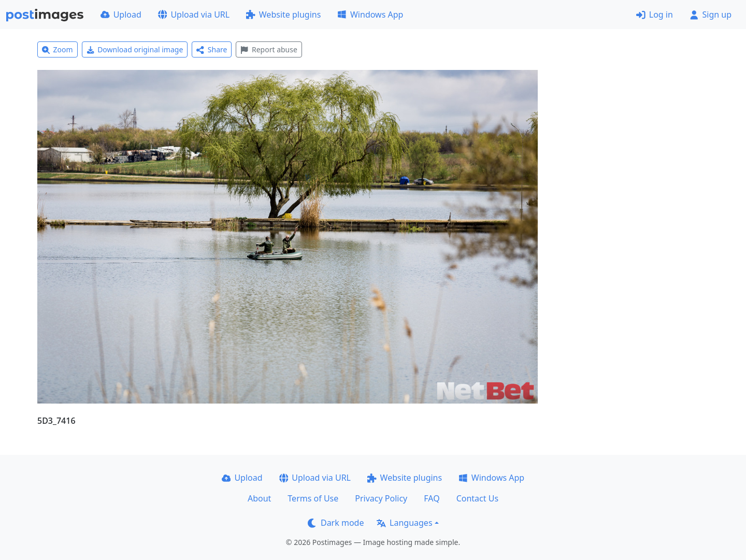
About (259, 498)
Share (212, 49)
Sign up (711, 15)
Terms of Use (313, 498)
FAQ (432, 498)
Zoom (58, 49)
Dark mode (336, 523)
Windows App (370, 15)
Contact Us (477, 498)
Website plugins (283, 15)
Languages (404, 523)
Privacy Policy (381, 498)
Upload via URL (194, 15)
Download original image (135, 49)
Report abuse (269, 49)
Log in (655, 15)
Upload (121, 15)
